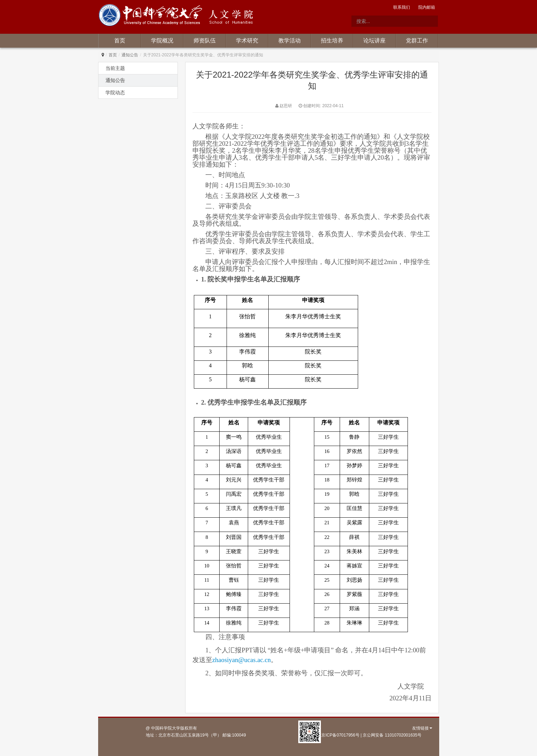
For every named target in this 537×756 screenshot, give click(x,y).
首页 (120, 41)
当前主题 (115, 68)
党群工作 (417, 41)
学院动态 (115, 93)
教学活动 (290, 41)
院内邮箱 (427, 7)
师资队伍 (205, 41)
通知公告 (130, 55)
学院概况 (162, 41)
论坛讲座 (374, 41)
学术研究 (247, 41)
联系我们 (402, 7)
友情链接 (422, 728)
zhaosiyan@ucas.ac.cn (242, 660)
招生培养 (332, 41)
